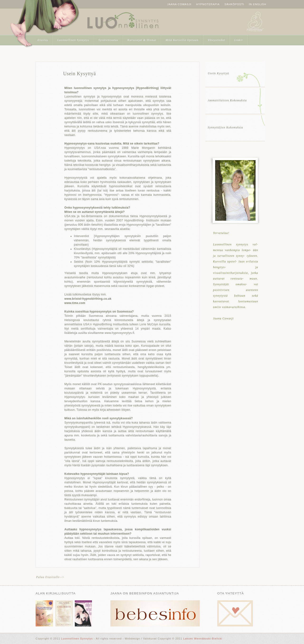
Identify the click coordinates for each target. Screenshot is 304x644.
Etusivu (43, 40)
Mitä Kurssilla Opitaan (182, 40)
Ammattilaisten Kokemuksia (227, 100)
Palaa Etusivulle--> (50, 577)
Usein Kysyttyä (80, 74)
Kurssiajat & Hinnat (142, 40)
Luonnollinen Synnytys (123, 21)
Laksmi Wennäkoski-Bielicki (203, 639)
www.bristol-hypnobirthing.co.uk (88, 299)
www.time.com (75, 303)
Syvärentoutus (108, 40)
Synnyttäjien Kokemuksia (226, 127)
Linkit (239, 40)
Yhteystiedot (216, 40)
